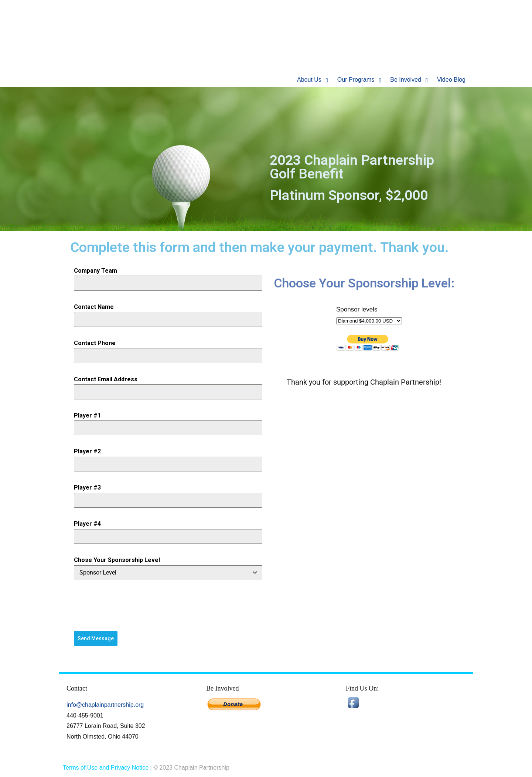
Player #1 (87, 415)
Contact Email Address (106, 379)
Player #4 (87, 524)
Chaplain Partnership (140, 42)
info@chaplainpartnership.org (105, 704)
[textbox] (161, 573)
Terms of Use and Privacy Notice (106, 767)
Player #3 (87, 488)
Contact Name (94, 307)
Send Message (96, 638)
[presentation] (168, 606)
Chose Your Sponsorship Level (117, 560)
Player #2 (87, 451)
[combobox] (168, 573)
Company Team (96, 271)
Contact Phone (95, 343)
